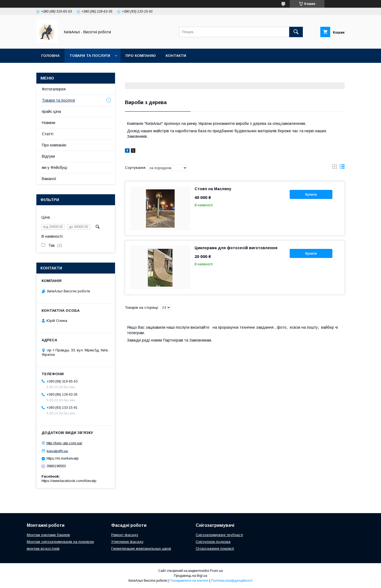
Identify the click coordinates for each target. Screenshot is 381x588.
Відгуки (48, 156)
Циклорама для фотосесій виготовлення (236, 248)
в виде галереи (335, 168)
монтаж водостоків (43, 549)
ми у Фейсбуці (55, 167)
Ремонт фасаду (125, 535)
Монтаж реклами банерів (48, 535)
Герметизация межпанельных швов (141, 549)
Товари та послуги (90, 56)
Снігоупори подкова (213, 542)
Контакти (176, 56)
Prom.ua (216, 571)
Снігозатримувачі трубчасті (219, 535)
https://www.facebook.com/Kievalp (69, 481)
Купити (311, 195)
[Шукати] (296, 32)
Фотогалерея (54, 89)
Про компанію (141, 56)
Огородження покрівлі (215, 549)
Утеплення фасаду (127, 542)
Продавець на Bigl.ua (190, 576)
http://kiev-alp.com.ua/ (64, 443)
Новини (49, 123)
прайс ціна (51, 111)
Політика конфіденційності (232, 581)
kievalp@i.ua (57, 451)
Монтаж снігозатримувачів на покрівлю (60, 542)
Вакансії (49, 179)
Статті (48, 134)
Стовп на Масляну (213, 189)
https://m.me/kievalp (63, 458)
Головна (50, 56)
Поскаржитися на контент (189, 581)
